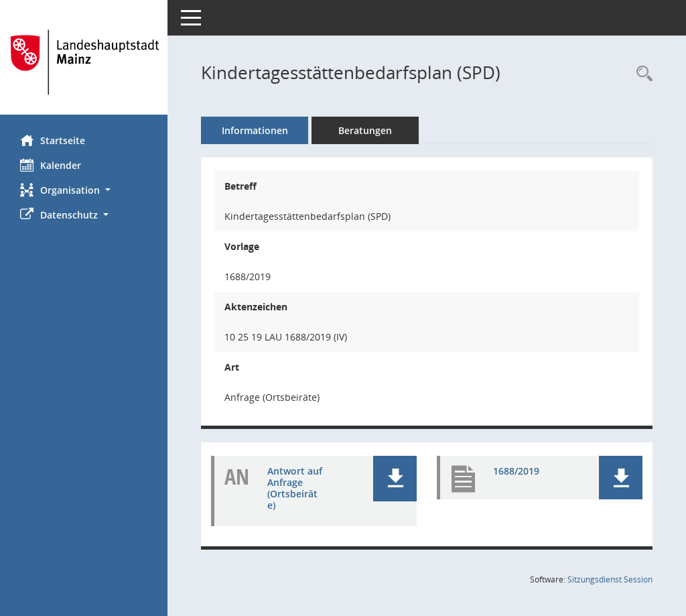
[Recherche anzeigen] (641, 74)
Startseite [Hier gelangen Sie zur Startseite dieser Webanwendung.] (53, 140)
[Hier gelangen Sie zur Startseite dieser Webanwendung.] (84, 62)
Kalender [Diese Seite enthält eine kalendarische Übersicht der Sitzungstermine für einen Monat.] (51, 165)
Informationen (255, 130)
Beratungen (365, 130)
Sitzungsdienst (610, 579)
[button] (84, 190)
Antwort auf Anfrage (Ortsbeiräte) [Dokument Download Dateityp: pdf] (295, 488)
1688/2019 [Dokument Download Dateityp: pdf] (516, 471)
